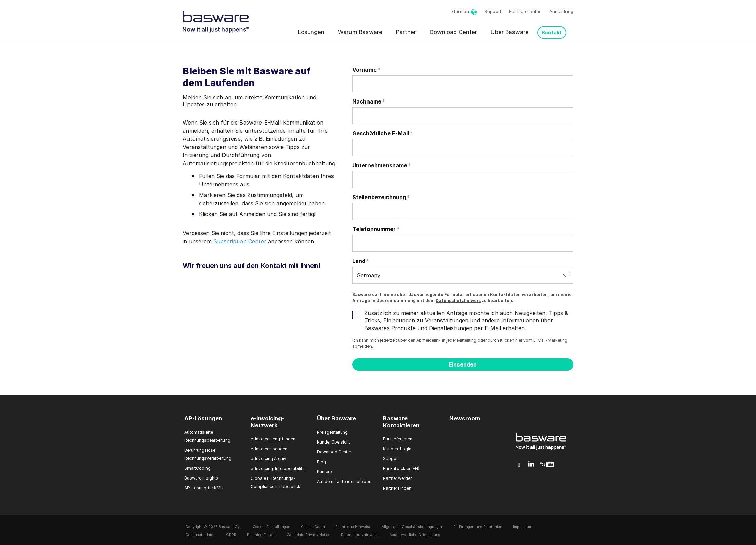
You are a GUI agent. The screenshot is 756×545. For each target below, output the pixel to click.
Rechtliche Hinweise (353, 527)
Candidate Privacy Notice (309, 535)
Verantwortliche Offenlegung (415, 535)
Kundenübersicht (334, 442)
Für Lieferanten (525, 11)
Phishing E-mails (262, 535)
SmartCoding (197, 468)
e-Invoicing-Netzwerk (267, 422)
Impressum (523, 527)
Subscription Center (240, 241)
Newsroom (465, 418)
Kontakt (552, 32)
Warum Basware (360, 32)
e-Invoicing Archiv (268, 459)
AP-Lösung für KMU (204, 488)
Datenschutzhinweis (458, 300)
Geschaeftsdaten (201, 535)
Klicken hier (511, 340)
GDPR (231, 535)
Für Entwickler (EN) (401, 468)
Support (493, 11)
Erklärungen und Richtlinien (478, 527)
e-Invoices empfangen (273, 439)
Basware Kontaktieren (401, 422)
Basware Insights (201, 478)
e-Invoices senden (269, 449)
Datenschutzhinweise (360, 535)
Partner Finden (397, 488)
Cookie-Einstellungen (272, 527)
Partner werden (398, 478)
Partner (406, 32)
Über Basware (510, 32)
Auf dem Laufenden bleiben (344, 481)
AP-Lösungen (203, 418)
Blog (321, 462)
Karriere (324, 472)
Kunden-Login (397, 449)
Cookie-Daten (313, 527)
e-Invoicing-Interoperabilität (278, 468)
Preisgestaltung (332, 432)
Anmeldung (561, 11)
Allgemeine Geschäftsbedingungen (412, 527)
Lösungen (311, 32)
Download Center (453, 32)
